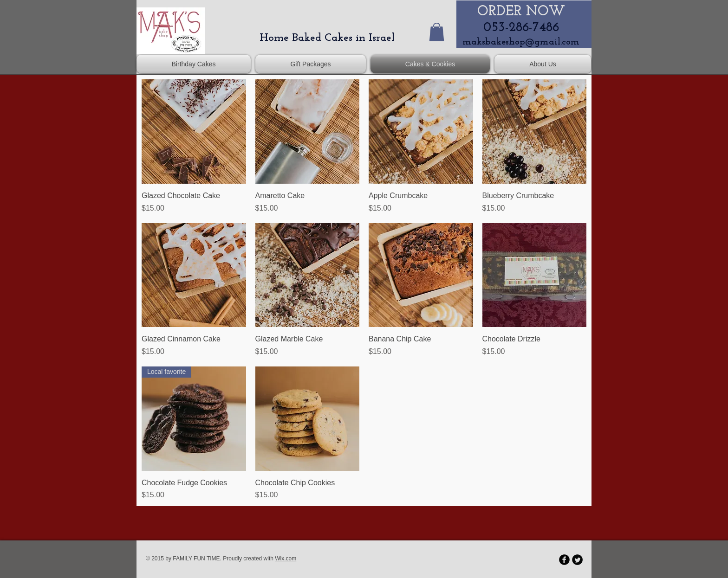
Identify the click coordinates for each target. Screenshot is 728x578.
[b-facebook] (564, 560)
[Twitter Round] (577, 560)
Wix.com (286, 559)
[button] (437, 32)
